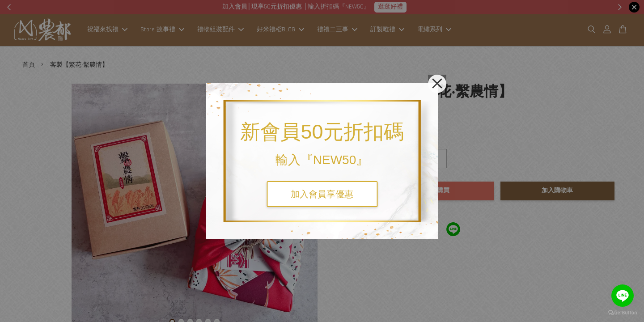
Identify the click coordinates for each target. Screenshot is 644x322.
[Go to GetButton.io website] (623, 313)
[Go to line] (623, 296)
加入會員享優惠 (322, 194)
